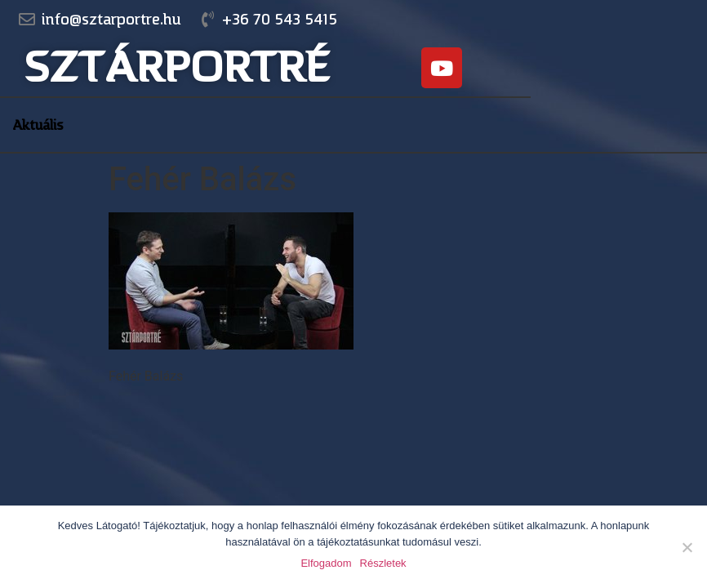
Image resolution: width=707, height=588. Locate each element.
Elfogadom (326, 563)
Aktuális (38, 125)
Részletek (383, 563)
